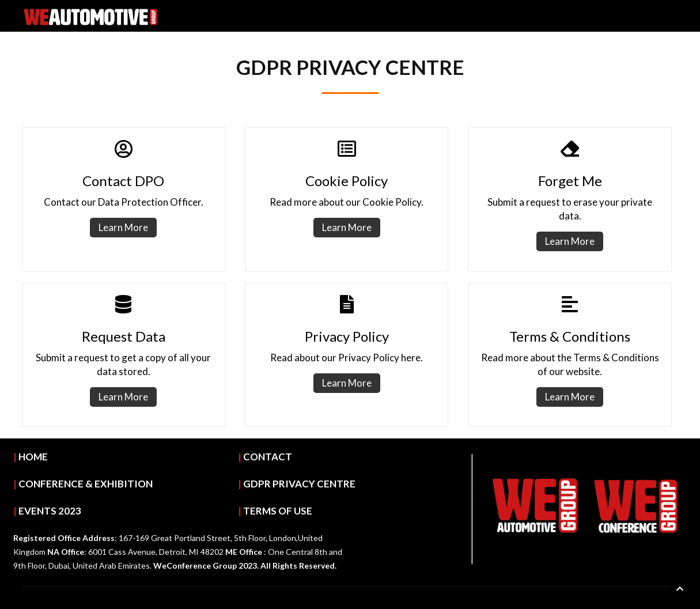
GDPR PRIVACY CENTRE (299, 484)
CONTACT (268, 457)
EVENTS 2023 (50, 511)
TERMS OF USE (278, 511)
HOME (33, 457)
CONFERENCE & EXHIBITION (86, 484)
